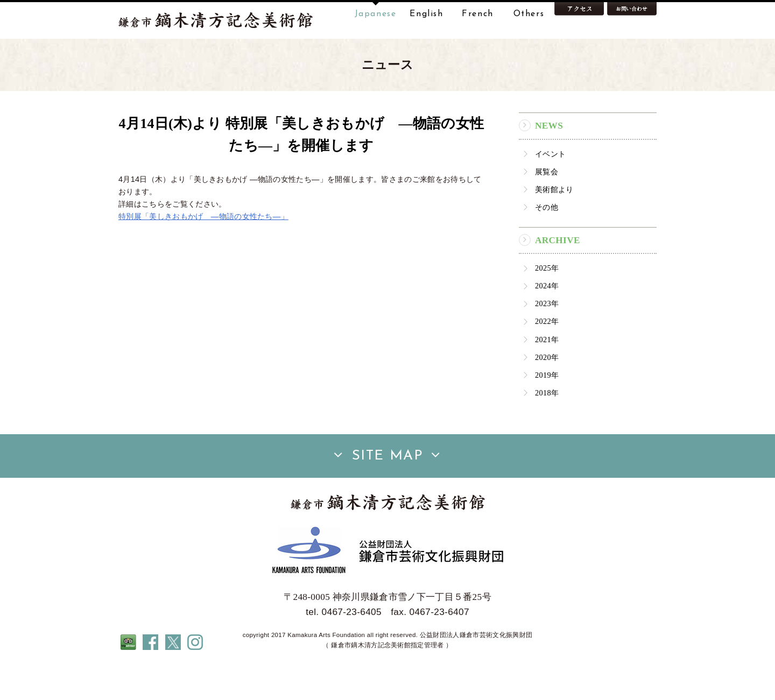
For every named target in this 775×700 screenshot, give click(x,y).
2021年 (547, 373)
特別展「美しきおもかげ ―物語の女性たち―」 (203, 250)
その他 (547, 241)
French (478, 14)
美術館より (554, 223)
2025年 (547, 302)
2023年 (547, 337)
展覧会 (547, 206)
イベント (550, 188)
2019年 (547, 409)
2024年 (547, 320)
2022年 (547, 356)
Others (529, 14)
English (426, 14)
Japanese (376, 14)
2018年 (547, 427)
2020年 (547, 391)
